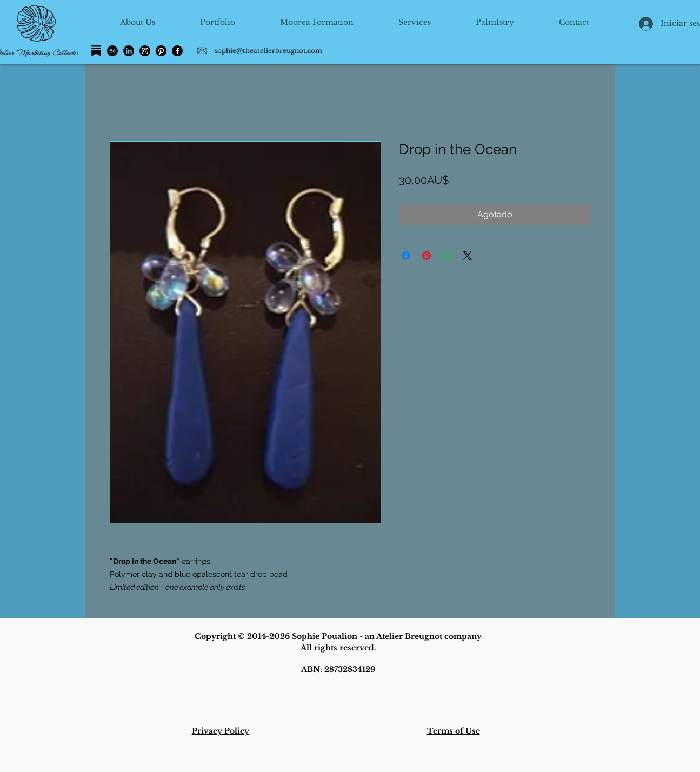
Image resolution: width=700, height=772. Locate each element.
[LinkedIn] (129, 51)
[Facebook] (177, 51)
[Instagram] (145, 51)
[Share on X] (468, 256)
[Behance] (112, 51)
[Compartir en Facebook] (406, 256)
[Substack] (96, 51)
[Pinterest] (161, 51)
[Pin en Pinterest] (426, 256)
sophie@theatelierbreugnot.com (268, 51)
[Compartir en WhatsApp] (447, 256)
